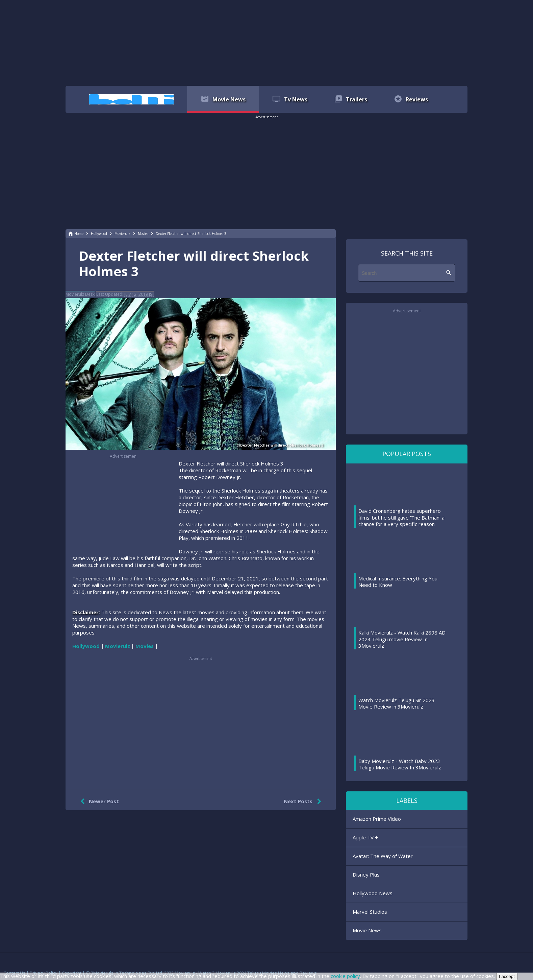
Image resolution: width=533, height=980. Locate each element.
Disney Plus (366, 875)
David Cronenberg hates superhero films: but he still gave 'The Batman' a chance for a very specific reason (401, 517)
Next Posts (304, 802)
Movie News (367, 930)
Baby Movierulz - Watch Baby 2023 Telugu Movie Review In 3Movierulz (400, 764)
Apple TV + (365, 837)
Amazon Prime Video (377, 819)
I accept (507, 976)
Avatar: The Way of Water (383, 856)
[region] (266, 42)
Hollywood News (373, 893)
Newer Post (98, 802)
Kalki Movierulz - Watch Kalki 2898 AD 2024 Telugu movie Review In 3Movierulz (402, 639)
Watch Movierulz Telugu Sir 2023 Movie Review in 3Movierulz (397, 703)
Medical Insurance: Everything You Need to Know (398, 582)
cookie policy (345, 976)
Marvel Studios (370, 912)
